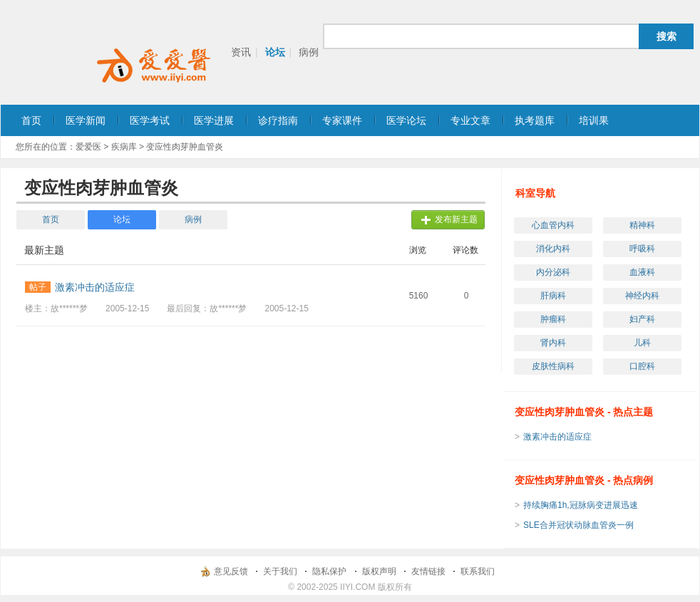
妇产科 (642, 319)
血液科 (642, 272)
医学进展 (214, 120)
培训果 (594, 120)
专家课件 (342, 120)
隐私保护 (329, 571)
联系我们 (478, 571)
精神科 (642, 225)
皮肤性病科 (553, 366)
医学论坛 (406, 120)
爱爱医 (88, 147)
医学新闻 (86, 120)
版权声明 (379, 571)
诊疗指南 (278, 120)
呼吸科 (642, 249)
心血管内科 (553, 225)
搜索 (666, 36)
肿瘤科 (553, 319)
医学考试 (150, 120)
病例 (309, 52)
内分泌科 (553, 272)
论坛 (275, 52)
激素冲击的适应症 (557, 437)
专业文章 (470, 120)
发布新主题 (456, 219)
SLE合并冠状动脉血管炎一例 (578, 525)
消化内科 (553, 249)
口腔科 (642, 366)
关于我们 (280, 571)
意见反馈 (231, 571)
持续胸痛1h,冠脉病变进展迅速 (581, 505)
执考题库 (535, 120)
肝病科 (553, 296)
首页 (31, 120)
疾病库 (124, 147)
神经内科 (642, 296)
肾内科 (553, 343)
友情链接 (428, 571)
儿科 (642, 343)
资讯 (241, 52)
